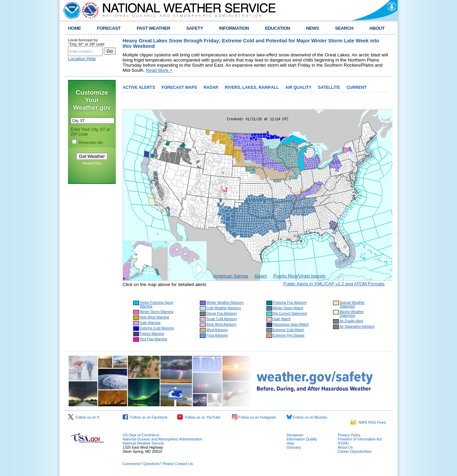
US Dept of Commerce (141, 435)
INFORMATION (234, 28)
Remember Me (91, 142)
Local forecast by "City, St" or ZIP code (86, 42)
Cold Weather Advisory (224, 308)
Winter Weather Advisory (225, 303)
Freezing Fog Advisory (290, 303)
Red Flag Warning (153, 339)
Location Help (82, 59)
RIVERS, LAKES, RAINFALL (252, 87)
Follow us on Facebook (145, 417)
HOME (74, 28)
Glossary (294, 447)
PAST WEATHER (153, 28)
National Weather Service (143, 443)
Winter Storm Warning (156, 312)
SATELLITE (329, 87)
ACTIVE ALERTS (139, 87)
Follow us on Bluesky (307, 417)
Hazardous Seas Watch (291, 324)
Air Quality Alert (351, 321)
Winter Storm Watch (288, 308)
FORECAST (109, 28)
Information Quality (302, 439)
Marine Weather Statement (352, 314)
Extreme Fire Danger (289, 335)
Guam (261, 276)
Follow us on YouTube (199, 417)
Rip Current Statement (290, 314)
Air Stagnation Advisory (357, 327)
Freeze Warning (152, 334)
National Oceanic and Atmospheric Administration (162, 439)
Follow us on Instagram (254, 417)
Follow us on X (84, 417)
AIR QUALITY (298, 87)
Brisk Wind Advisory (221, 324)
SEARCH (344, 28)
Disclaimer (295, 435)
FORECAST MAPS (179, 87)
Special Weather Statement (352, 304)
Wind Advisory (217, 330)
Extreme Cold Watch (288, 330)
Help (290, 443)
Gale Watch (282, 319)
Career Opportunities (355, 451)
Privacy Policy (92, 163)
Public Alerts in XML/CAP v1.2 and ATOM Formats (334, 284)
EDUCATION (278, 28)
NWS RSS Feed (368, 422)
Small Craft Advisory (222, 319)
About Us (345, 447)
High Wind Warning (154, 317)
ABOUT (377, 28)
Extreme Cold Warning (157, 328)
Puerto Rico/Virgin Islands (299, 276)
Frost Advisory (217, 335)
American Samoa (231, 276)
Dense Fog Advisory (222, 314)
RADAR (211, 87)
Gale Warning (150, 323)
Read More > (159, 70)
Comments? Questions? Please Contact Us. (158, 464)
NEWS (313, 28)
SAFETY (195, 28)
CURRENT (356, 87)
